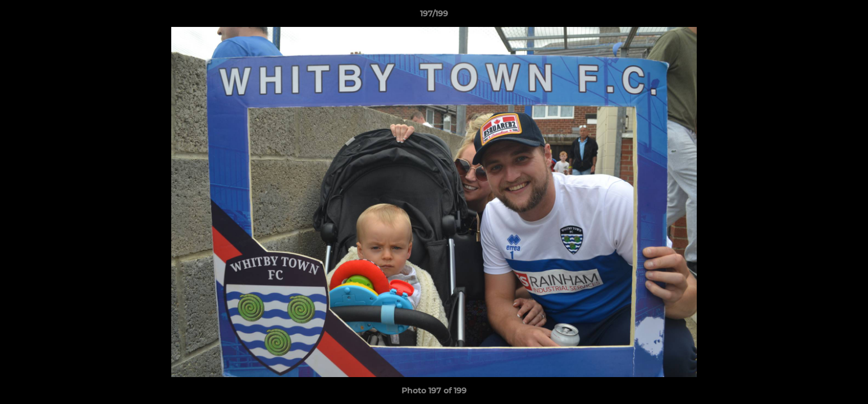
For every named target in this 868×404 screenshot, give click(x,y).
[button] (848, 16)
